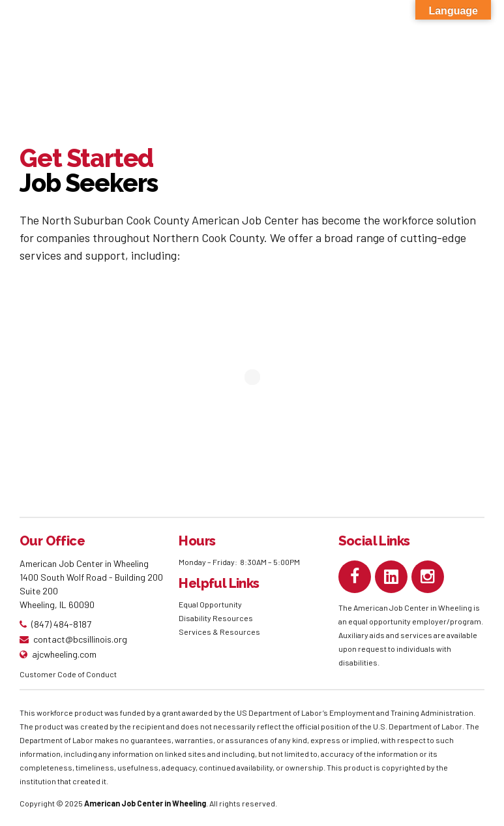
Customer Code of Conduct (68, 674)
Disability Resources (216, 618)
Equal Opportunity (211, 604)
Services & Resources (219, 632)
